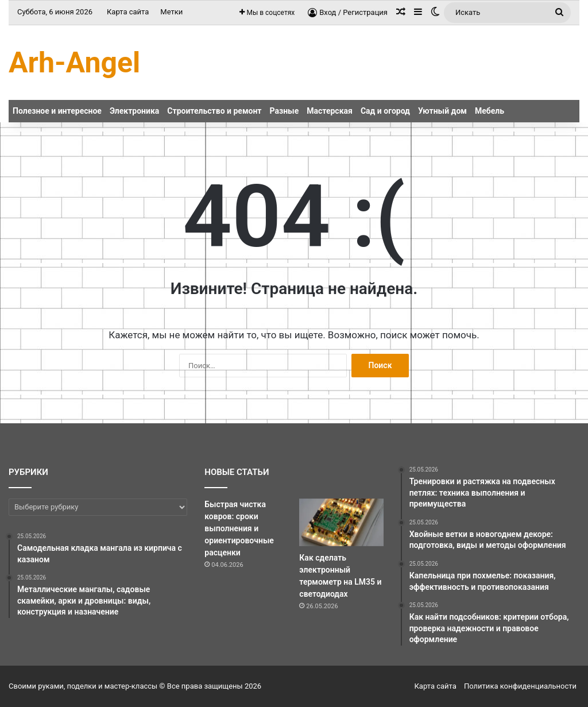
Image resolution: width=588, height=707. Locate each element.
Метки (171, 12)
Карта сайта (128, 12)
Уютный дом (442, 111)
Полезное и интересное (57, 111)
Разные (285, 111)
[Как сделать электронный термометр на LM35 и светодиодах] (341, 522)
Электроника (134, 111)
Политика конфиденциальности (520, 686)
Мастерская (330, 111)
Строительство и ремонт (214, 111)
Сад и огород (385, 111)
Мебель (490, 111)
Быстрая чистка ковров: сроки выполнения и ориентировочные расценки (239, 528)
